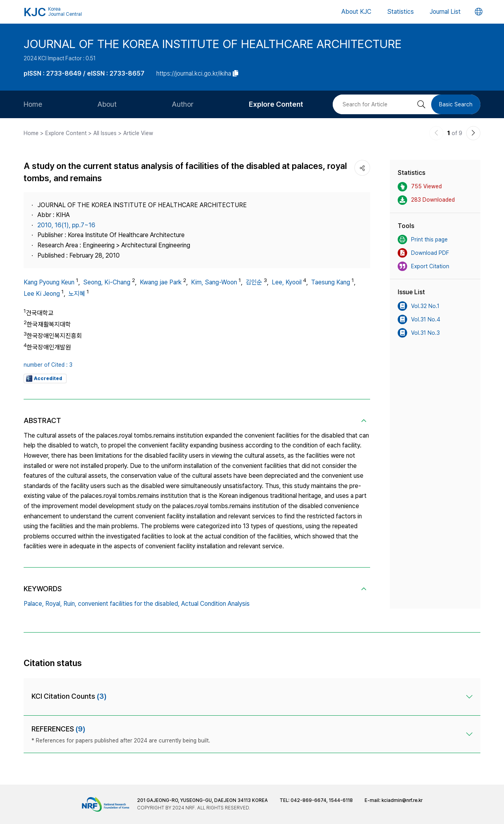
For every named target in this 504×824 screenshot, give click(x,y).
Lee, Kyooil (287, 282)
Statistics (400, 12)
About (107, 104)
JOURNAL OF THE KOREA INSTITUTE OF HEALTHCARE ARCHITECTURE (213, 44)
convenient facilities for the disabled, (129, 604)
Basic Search (456, 104)
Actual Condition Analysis (215, 604)
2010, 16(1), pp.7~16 (66, 225)
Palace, (34, 604)
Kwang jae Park (161, 282)
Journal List (445, 12)
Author (183, 104)
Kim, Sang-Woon (214, 282)
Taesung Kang (331, 282)
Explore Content (276, 104)
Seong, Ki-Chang (107, 282)
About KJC (356, 12)
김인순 (254, 282)
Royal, (54, 604)
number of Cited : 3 (48, 365)
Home (33, 104)
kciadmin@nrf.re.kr (402, 800)
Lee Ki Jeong (42, 294)
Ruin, (70, 604)
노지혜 (77, 294)
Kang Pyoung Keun (49, 282)
